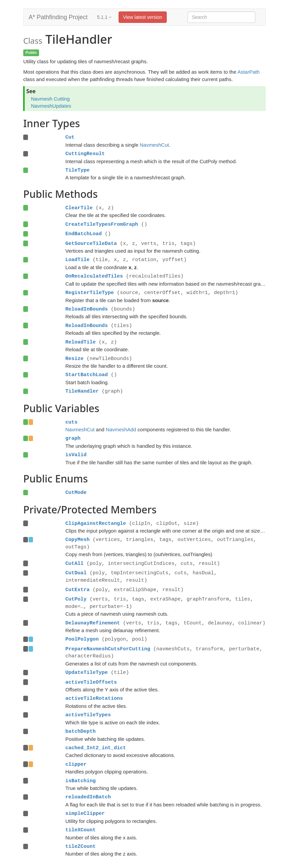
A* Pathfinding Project (58, 17)
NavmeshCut (154, 145)
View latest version (142, 17)
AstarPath (249, 72)
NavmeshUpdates (51, 106)
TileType (77, 170)
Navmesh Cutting (50, 99)
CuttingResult (85, 154)
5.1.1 (104, 17)
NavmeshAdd (121, 429)
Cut (70, 137)
